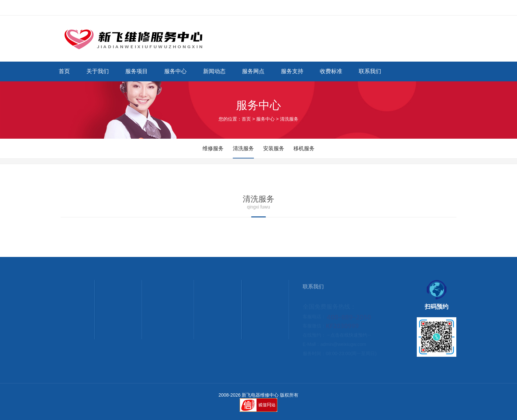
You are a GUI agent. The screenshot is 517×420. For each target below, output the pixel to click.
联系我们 (434, 8)
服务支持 (292, 71)
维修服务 (213, 148)
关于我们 (98, 71)
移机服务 (304, 148)
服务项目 (137, 71)
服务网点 (253, 71)
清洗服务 (243, 148)
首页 (64, 71)
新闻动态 (214, 71)
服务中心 (175, 71)
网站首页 (408, 8)
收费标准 (331, 71)
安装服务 (274, 148)
